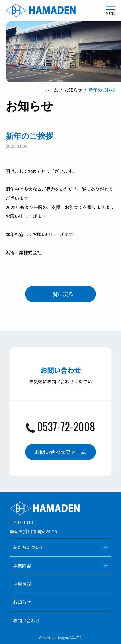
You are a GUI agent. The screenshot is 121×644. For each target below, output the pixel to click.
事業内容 (61, 566)
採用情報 (22, 584)
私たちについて (61, 547)
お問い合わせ (26, 620)
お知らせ (22, 602)
